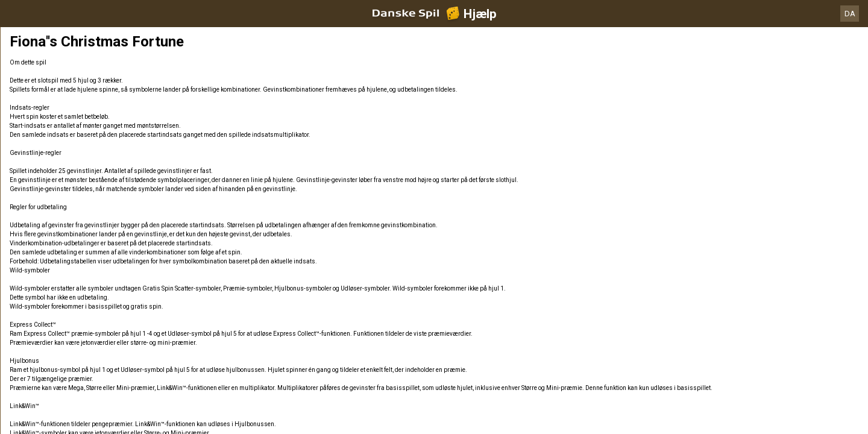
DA (850, 14)
